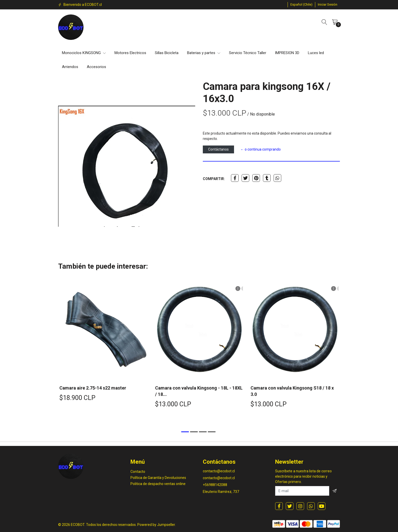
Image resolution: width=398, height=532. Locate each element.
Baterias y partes (204, 53)
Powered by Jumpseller (156, 525)
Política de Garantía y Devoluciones (158, 478)
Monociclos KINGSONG (84, 53)
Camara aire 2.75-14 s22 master (93, 388)
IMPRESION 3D (287, 53)
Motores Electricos (130, 53)
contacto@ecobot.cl (219, 471)
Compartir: (214, 179)
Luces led (316, 53)
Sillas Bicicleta (167, 53)
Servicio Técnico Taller (248, 53)
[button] (301, 5)
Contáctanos (218, 149)
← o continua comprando (261, 149)
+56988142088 (215, 485)
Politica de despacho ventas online (158, 484)
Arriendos (70, 67)
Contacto (138, 472)
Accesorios (96, 67)
